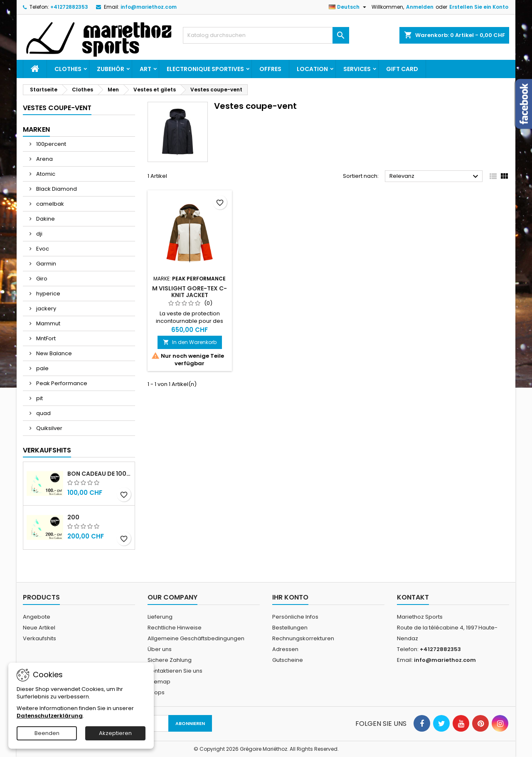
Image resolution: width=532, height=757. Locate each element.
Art (145, 69)
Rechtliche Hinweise (175, 628)
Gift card (402, 69)
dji (39, 234)
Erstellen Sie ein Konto (479, 7)
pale (42, 368)
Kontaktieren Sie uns (175, 671)
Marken (36, 129)
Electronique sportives (205, 69)
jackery (46, 308)
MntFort (45, 338)
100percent (50, 144)
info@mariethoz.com (149, 7)
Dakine (45, 219)
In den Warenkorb (190, 342)
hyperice (48, 294)
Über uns (160, 649)
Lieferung (160, 617)
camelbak (49, 204)
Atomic (45, 174)
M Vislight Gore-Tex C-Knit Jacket (190, 292)
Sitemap (159, 682)
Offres (270, 69)
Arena (44, 159)
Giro (41, 279)
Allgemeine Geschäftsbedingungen (196, 638)
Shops (156, 692)
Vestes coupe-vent (57, 108)
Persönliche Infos (295, 617)
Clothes (68, 69)
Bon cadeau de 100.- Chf (99, 474)
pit (39, 398)
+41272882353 (69, 7)
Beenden (47, 733)
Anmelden (420, 7)
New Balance (53, 353)
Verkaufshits (47, 450)
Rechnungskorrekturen (303, 638)
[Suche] (266, 35)
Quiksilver (49, 428)
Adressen (285, 649)
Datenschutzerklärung (50, 716)
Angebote (37, 617)
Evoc (42, 249)
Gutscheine (288, 660)
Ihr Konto (290, 597)
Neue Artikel (39, 628)
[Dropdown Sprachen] (349, 7)
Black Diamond (56, 189)
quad (43, 413)
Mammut (48, 323)
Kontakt (413, 597)
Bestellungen (290, 628)
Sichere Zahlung (170, 660)
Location (312, 69)
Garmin (46, 264)
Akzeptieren (115, 733)
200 (73, 517)
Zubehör (111, 69)
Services (357, 69)
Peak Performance (61, 383)
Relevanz (435, 177)
